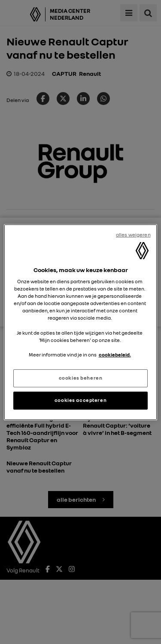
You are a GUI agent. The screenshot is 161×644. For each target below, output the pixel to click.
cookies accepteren (80, 400)
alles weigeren (133, 234)
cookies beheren (81, 378)
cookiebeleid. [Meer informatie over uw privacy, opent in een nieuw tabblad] (115, 355)
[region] (80, 322)
